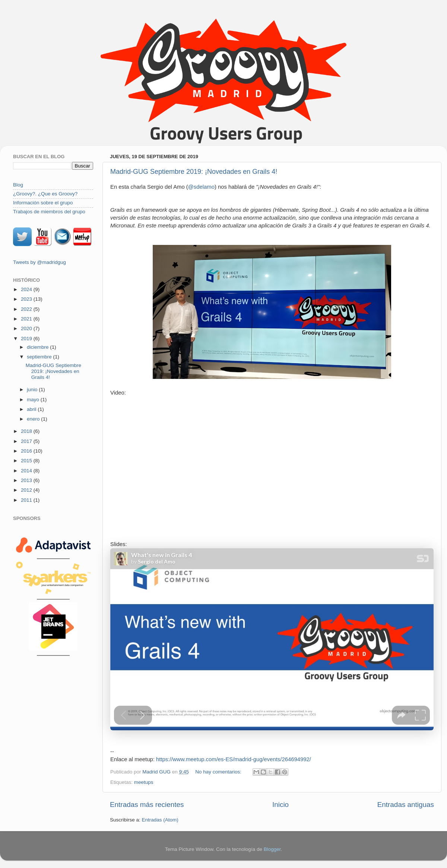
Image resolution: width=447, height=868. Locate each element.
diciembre (38, 347)
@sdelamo (201, 187)
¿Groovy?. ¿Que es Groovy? (45, 194)
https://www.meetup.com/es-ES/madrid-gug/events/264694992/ (234, 759)
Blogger (272, 849)
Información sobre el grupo (43, 203)
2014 (27, 471)
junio (33, 390)
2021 (27, 319)
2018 (27, 431)
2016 (27, 451)
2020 (27, 328)
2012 (27, 490)
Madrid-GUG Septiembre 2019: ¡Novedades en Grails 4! (194, 172)
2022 (27, 309)
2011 (27, 500)
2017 (27, 441)
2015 (27, 461)
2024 (27, 289)
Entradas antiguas (406, 805)
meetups (144, 782)
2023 (27, 299)
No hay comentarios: (219, 772)
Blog (18, 185)
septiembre (40, 357)
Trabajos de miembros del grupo (49, 212)
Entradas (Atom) (160, 820)
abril (32, 409)
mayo (34, 400)
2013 (27, 480)
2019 (27, 339)
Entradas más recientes (147, 805)
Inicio (280, 805)
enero (34, 419)
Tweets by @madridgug (39, 262)
